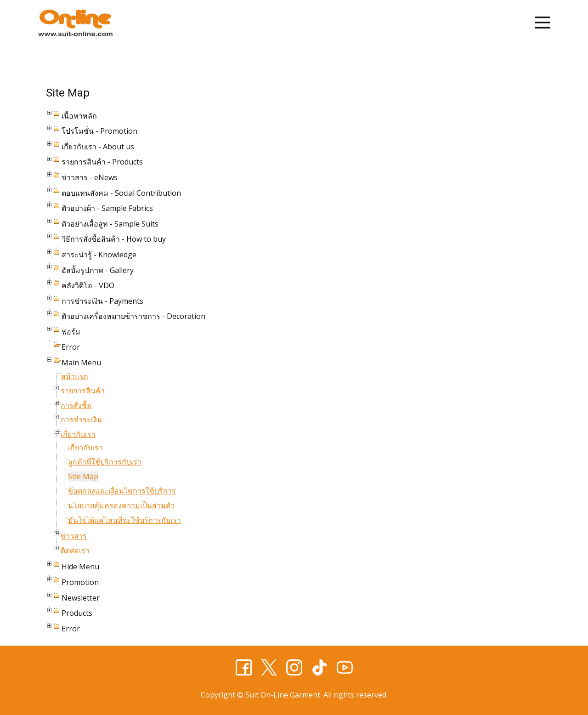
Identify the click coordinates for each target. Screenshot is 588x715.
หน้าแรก (74, 376)
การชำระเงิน (81, 420)
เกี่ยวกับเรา (78, 434)
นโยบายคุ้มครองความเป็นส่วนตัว (121, 505)
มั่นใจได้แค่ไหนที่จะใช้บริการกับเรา (124, 520)
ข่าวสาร (74, 536)
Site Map (83, 477)
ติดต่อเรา (75, 550)
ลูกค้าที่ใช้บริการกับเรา (105, 462)
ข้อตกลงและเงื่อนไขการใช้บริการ (122, 491)
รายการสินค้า (83, 391)
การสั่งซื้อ (76, 405)
